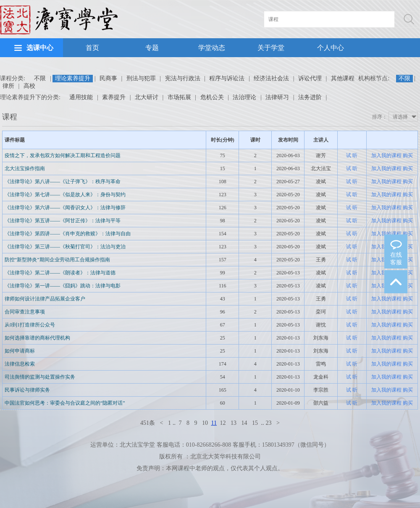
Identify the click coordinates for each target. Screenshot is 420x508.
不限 (40, 78)
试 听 (352, 155)
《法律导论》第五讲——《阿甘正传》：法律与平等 (63, 221)
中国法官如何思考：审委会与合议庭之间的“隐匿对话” (65, 403)
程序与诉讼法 (227, 78)
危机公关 (212, 97)
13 (234, 423)
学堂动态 (212, 48)
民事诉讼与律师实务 (27, 390)
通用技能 (81, 97)
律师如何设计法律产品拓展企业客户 (45, 299)
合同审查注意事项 (25, 312)
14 (244, 423)
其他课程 (343, 78)
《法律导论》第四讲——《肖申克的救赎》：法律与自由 (68, 234)
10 (205, 423)
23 (268, 423)
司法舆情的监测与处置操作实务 (40, 377)
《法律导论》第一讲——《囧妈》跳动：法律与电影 (63, 286)
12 (223, 423)
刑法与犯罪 (141, 78)
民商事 (108, 78)
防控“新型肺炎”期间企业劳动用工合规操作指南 (57, 260)
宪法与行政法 (183, 78)
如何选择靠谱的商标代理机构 (37, 338)
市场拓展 (179, 97)
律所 (8, 86)
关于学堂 (271, 48)
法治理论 (244, 97)
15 (255, 423)
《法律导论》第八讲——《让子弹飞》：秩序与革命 (63, 182)
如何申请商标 (20, 351)
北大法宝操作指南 (25, 168)
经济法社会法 (271, 78)
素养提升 (114, 97)
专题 (152, 48)
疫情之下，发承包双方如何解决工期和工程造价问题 (63, 155)
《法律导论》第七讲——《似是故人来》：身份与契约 (65, 195)
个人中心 (331, 48)
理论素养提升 (73, 78)
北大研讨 (147, 97)
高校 (29, 86)
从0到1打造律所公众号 (30, 325)
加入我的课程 (386, 155)
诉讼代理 (310, 78)
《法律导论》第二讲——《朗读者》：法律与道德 (60, 273)
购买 (408, 155)
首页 (92, 48)
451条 (148, 423)
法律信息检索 (20, 364)
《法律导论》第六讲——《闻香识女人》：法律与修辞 (65, 208)
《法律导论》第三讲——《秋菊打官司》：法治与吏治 (65, 247)
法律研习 (277, 97)
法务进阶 (310, 97)
